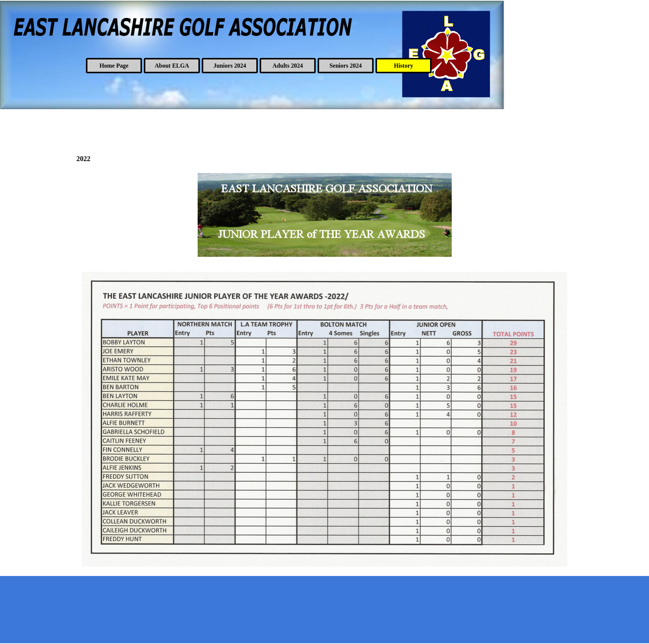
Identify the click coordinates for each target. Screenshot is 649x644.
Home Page (114, 66)
